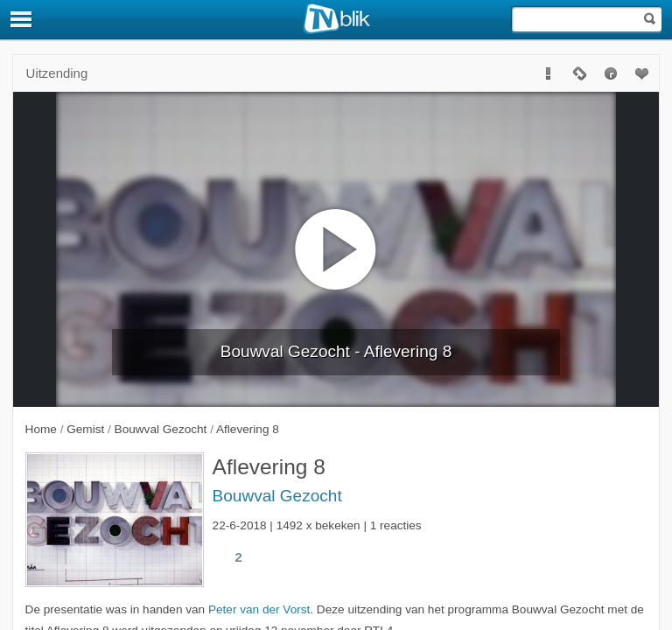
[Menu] (22, 19)
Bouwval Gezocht (277, 496)
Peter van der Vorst (259, 609)
